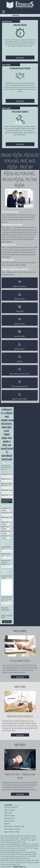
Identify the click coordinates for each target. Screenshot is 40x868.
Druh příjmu (6, 508)
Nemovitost (6, 536)
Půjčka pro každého (20, 296)
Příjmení (5, 479)
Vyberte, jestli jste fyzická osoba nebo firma (6, 468)
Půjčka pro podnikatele (20, 284)
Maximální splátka (6, 555)
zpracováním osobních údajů (5, 609)
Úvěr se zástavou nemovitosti (20, 384)
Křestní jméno (7, 474)
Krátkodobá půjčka (20, 334)
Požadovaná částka (6, 548)
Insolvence (6, 531)
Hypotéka (20, 359)
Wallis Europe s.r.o (20, 867)
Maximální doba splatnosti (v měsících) (5, 562)
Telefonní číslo (7, 490)
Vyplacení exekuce (20, 346)
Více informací (20, 58)
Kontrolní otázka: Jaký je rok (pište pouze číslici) (7, 599)
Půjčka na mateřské (20, 321)
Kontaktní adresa (5, 502)
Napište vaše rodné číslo (6, 485)
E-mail (4, 495)
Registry (5, 527)
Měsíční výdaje (7, 517)
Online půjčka (20, 309)
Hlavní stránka (6, 15)
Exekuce (5, 522)
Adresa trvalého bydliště (6, 500)
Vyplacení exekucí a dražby (20, 396)
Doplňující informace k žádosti (7, 577)
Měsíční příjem (7, 513)
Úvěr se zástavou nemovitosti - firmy (20, 371)
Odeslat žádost (7, 622)
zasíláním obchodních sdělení (7, 616)
